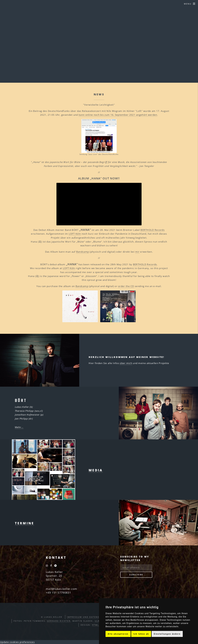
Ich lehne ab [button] (141, 634)
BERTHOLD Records (153, 230)
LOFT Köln (75, 234)
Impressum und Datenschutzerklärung (95, 617)
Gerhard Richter (59, 621)
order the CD (126, 286)
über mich (126, 363)
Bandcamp (83, 252)
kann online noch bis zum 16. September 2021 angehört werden (118, 115)
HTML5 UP (98, 625)
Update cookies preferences (17, 642)
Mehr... (19, 427)
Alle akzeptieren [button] (118, 634)
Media (96, 470)
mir (137, 252)
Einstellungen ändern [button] (167, 634)
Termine (25, 523)
